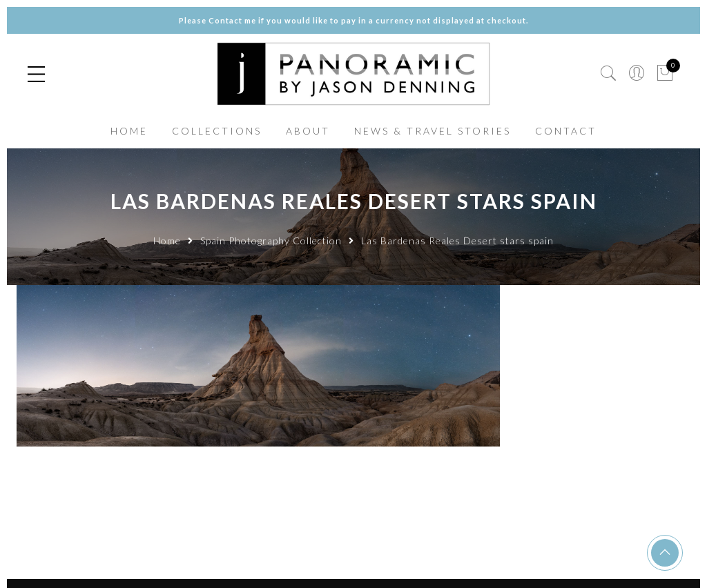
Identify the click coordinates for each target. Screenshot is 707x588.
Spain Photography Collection (271, 241)
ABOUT (308, 131)
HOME (129, 131)
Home (167, 241)
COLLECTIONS (217, 131)
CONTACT (566, 131)
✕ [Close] (691, 294)
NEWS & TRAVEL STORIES (433, 131)
